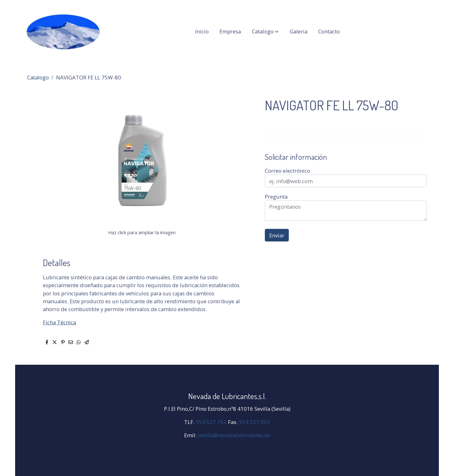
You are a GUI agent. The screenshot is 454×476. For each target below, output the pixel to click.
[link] (63, 32)
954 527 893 (254, 422)
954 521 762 (211, 422)
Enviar (277, 235)
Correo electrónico (288, 171)
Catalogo (38, 77)
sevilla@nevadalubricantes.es (234, 435)
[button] (265, 32)
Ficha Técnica (59, 322)
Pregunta (276, 197)
